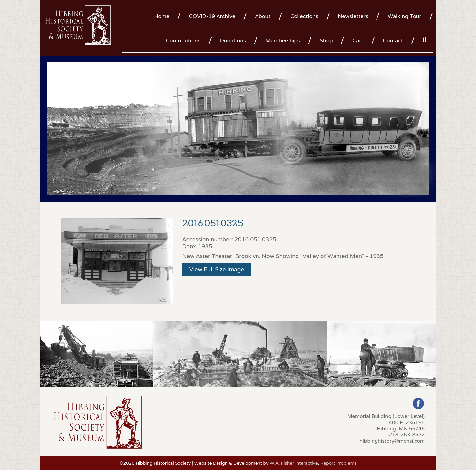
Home (162, 16)
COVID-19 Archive (212, 16)
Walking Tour (405, 16)
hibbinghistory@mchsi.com (392, 441)
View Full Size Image (217, 269)
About (263, 16)
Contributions (183, 40)
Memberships (283, 40)
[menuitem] (164, 16)
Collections (304, 16)
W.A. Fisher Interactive (294, 463)
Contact (393, 40)
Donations (233, 40)
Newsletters (353, 16)
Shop (326, 40)
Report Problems (338, 463)
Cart (358, 40)
